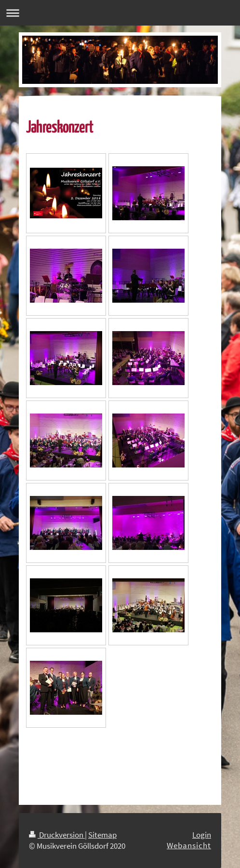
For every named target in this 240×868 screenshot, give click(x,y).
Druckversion (57, 835)
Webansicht (189, 845)
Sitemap (102, 835)
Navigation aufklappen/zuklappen (120, 13)
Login (202, 835)
